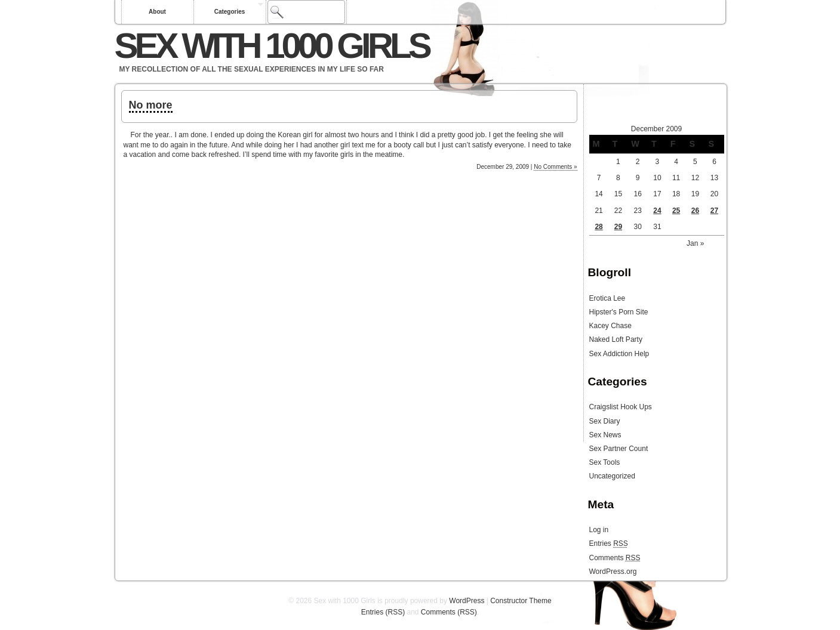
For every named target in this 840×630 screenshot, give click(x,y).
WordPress (467, 601)
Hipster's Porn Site (619, 312)
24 (657, 211)
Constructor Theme (521, 601)
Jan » (695, 243)
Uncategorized (612, 476)
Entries (609, 543)
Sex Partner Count (619, 449)
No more (151, 105)
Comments (615, 558)
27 (714, 211)
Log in (599, 530)
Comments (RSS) (449, 612)
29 (618, 227)
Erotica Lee (607, 298)
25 (676, 211)
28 (599, 227)
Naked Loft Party (616, 339)
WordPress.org (613, 572)
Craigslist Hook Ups (621, 407)
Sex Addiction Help (619, 354)
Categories (230, 12)
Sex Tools (605, 462)
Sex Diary (605, 421)
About (157, 12)
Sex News (605, 435)
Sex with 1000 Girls (272, 46)
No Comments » (555, 167)
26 (695, 211)
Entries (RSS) (383, 612)
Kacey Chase (610, 326)
